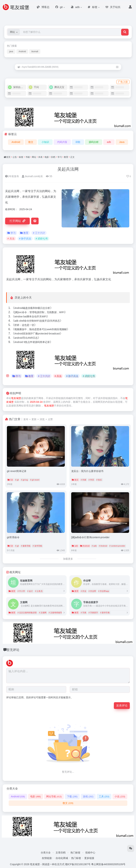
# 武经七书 (42, 239)
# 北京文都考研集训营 (27, 613)
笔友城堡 (16, 398)
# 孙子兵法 (25, 239)
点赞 (50, 419)
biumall (35, 51)
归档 (53, 157)
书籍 (28, 157)
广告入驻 (123, 82)
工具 (104, 796)
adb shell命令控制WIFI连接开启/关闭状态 (37, 321)
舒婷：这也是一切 (24, 325)
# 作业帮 (92, 591)
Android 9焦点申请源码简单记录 (32, 342)
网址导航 (54, 796)
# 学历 (91, 480)
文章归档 (61, 853)
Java (122, 142)
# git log (25, 480)
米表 (40, 157)
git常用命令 (13, 537)
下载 (72, 796)
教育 (66, 157)
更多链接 (89, 858)
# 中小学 (21, 591)
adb (109, 142)
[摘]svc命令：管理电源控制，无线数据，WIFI (39, 312)
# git (17, 480)
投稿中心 (90, 853)
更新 (34, 419)
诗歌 (78, 142)
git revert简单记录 (17, 471)
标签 (21, 157)
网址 (34, 157)
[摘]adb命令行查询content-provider (90, 537)
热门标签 (75, 853)
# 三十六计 (39, 233)
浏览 (42, 419)
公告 (15, 157)
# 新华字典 (105, 613)
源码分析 (94, 142)
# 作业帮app (104, 591)
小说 (120, 796)
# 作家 (83, 480)
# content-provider (117, 546)
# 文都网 (43, 613)
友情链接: (47, 858)
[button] (14, 32)
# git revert (35, 480)
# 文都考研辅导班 (56, 613)
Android (22, 51)
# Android (103, 546)
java (11, 51)
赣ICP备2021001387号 (78, 864)
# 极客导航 (26, 546)
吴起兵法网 (68, 169)
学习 (60, 157)
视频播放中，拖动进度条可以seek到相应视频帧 (41, 329)
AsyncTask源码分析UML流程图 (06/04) (40, 67)
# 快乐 (99, 480)
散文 (31, 142)
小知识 (45, 142)
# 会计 (30, 591)
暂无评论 (13, 650)
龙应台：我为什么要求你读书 (87, 471)
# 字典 (83, 613)
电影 (47, 157)
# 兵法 (11, 239)
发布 (26, 419)
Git (10, 480)
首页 (8, 157)
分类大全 (46, 853)
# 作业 (83, 591)
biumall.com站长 (32, 176)
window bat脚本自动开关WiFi (30, 316)
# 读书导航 (37, 546)
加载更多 (68, 559)
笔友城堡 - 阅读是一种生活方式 (47, 864)
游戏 (88, 796)
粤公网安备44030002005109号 (108, 864)
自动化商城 (62, 858)
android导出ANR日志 (26, 338)
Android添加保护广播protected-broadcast (37, 334)
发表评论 (122, 705)
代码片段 (62, 142)
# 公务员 (39, 591)
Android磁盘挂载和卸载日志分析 (32, 308)
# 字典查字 (93, 613)
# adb (94, 546)
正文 (72, 157)
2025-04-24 (36, 402)
